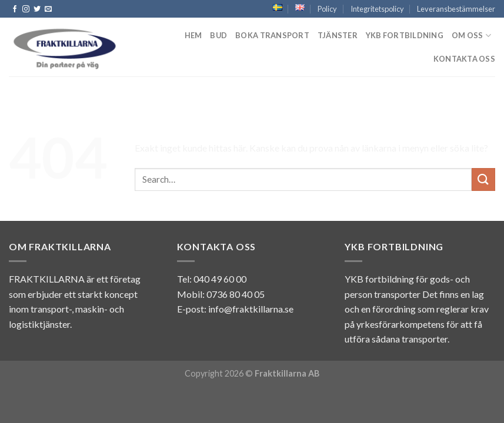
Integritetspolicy (377, 9)
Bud (218, 35)
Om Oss (471, 36)
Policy (327, 9)
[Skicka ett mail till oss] (48, 9)
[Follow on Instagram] (26, 9)
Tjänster (338, 35)
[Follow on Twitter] (37, 9)
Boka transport (272, 35)
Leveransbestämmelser (456, 9)
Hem (193, 35)
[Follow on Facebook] (15, 9)
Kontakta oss (464, 59)
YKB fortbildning (405, 35)
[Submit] (483, 179)
